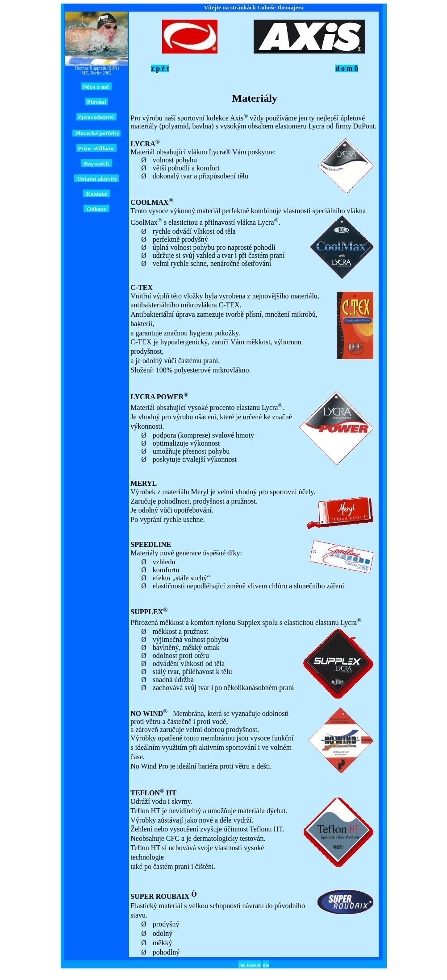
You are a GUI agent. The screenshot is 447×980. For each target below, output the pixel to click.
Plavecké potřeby (96, 133)
